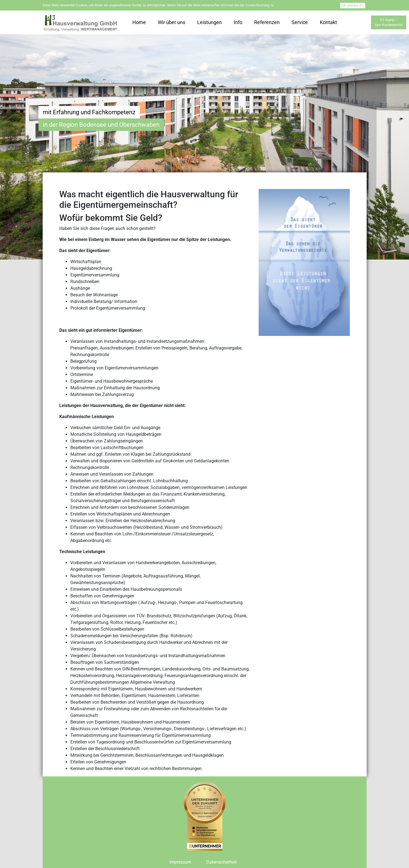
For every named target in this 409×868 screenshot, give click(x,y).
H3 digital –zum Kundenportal (389, 22)
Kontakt (328, 22)
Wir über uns (172, 22)
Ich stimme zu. (353, 6)
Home (139, 22)
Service (300, 22)
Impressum (180, 862)
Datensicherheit (222, 862)
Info (238, 22)
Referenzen (267, 22)
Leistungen (209, 22)
